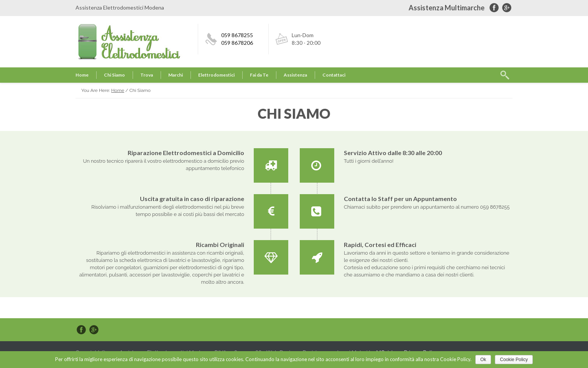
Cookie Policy (514, 360)
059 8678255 (237, 35)
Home (82, 75)
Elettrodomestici (216, 75)
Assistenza (295, 75)
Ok (483, 360)
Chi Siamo (114, 75)
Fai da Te (259, 75)
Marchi (176, 75)
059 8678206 (237, 43)
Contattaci (334, 75)
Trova (147, 75)
